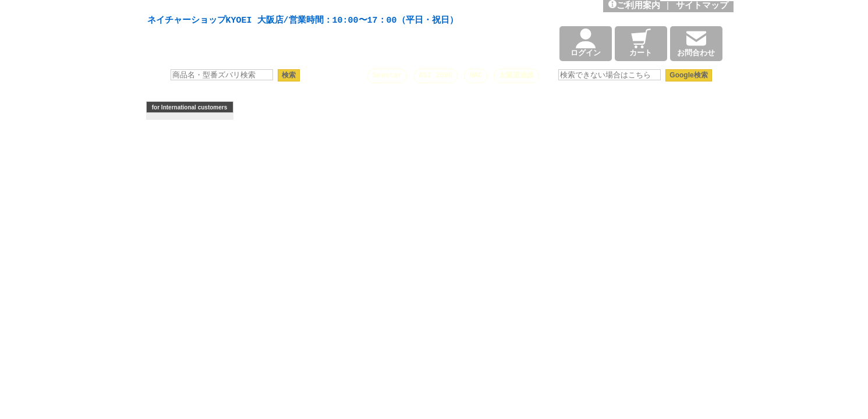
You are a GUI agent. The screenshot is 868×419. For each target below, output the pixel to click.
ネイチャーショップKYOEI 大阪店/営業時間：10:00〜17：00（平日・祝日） (303, 21)
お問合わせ (696, 44)
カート (641, 44)
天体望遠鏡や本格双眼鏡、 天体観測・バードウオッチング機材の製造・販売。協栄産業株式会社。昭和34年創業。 (300, 7)
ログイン (586, 44)
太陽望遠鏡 (516, 75)
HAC (476, 75)
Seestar (387, 75)
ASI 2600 (436, 75)
